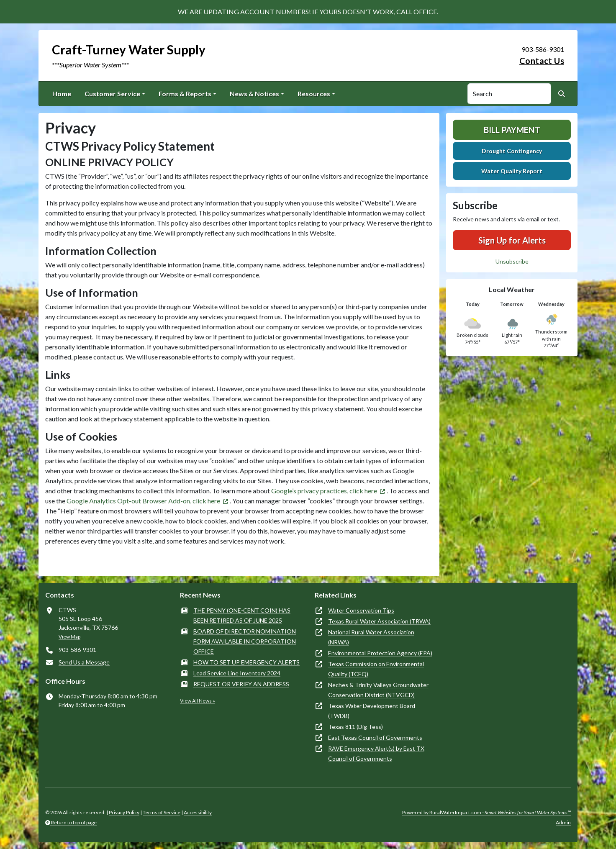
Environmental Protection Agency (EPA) (380, 653)
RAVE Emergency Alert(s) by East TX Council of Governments (376, 753)
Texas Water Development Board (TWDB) (372, 711)
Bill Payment (512, 130)
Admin (563, 822)
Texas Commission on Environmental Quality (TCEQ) (376, 669)
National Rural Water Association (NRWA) (371, 637)
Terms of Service (162, 812)
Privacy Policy (124, 812)
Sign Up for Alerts (512, 240)
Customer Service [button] (112, 94)
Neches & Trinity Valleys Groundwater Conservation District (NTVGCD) (378, 690)
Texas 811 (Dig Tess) (355, 727)
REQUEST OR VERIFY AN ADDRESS (241, 684)
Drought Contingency (512, 151)
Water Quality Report (512, 171)
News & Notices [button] (254, 94)
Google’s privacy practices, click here (324, 491)
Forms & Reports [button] (185, 94)
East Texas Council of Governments (375, 737)
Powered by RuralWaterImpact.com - (486, 812)
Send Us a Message (84, 662)
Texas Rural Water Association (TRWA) (379, 621)
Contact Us (542, 61)
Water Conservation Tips (361, 610)
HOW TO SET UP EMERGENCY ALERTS (246, 662)
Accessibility (198, 812)
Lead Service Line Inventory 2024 (237, 673)
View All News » (198, 701)
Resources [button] (314, 94)
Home (62, 94)
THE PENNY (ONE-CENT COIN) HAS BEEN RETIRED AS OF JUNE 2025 (242, 615)
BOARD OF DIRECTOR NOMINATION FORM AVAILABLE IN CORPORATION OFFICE (245, 641)
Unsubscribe (512, 261)
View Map (69, 637)
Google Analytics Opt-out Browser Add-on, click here (143, 501)
